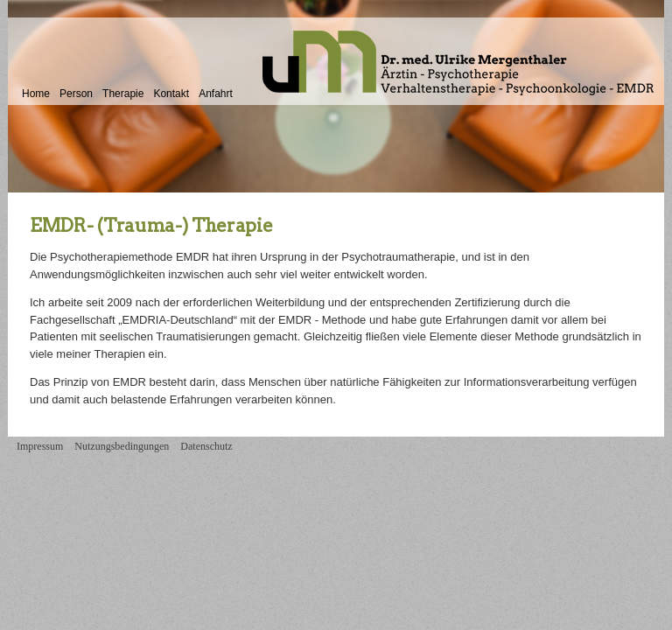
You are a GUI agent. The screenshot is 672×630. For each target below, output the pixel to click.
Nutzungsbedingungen (122, 446)
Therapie (123, 94)
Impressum (40, 446)
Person (76, 94)
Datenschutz (206, 446)
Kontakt (171, 94)
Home (36, 94)
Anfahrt (216, 94)
